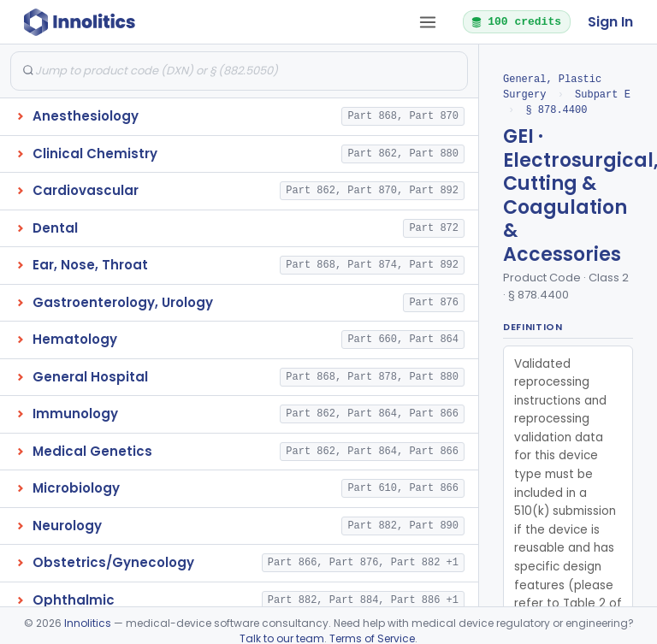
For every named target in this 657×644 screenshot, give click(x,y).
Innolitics (88, 623)
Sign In (610, 22)
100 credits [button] (516, 21)
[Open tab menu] (428, 22)
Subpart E (603, 95)
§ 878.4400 (556, 110)
